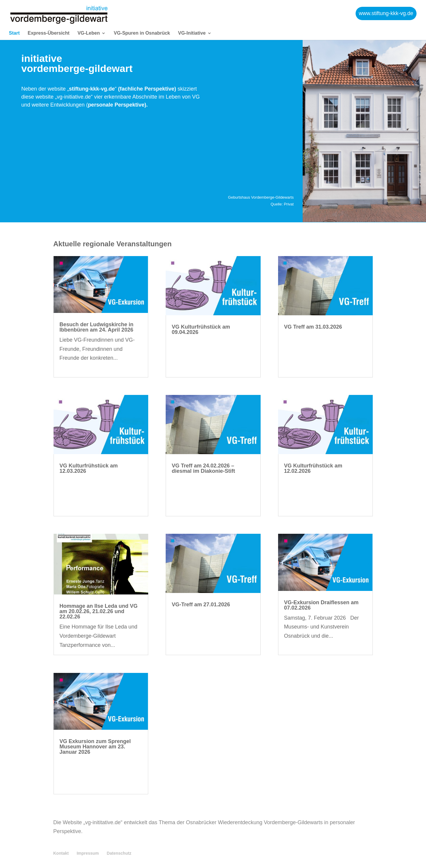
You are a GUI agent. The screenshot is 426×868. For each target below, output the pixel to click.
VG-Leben (89, 30)
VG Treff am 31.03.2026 (313, 327)
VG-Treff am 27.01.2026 (201, 605)
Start (14, 30)
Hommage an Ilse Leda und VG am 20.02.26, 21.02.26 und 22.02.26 (99, 611)
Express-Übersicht (48, 30)
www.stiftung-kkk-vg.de (386, 12)
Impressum (88, 853)
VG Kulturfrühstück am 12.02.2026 (313, 468)
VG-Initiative (192, 30)
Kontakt (61, 853)
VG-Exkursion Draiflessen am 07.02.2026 (321, 605)
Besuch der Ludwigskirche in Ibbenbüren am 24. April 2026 (96, 327)
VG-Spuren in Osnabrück (142, 30)
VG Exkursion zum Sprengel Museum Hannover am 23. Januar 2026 (95, 747)
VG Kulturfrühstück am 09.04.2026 (201, 329)
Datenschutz (119, 853)
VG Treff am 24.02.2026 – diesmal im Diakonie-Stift (203, 468)
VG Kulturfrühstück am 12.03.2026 (89, 468)
